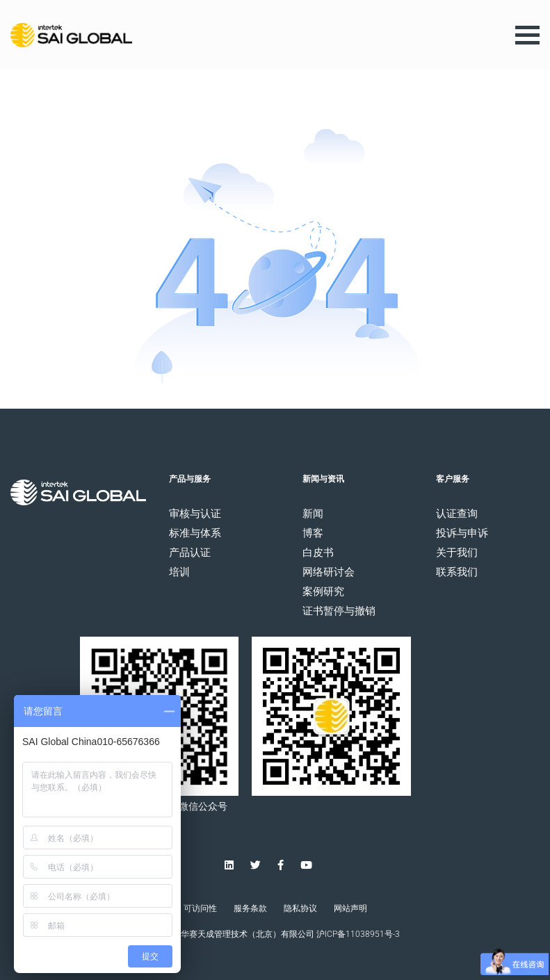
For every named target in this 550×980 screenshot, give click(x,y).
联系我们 (457, 572)
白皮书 (318, 553)
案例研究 (323, 592)
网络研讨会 (329, 572)
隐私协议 (300, 908)
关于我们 (457, 553)
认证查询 (457, 514)
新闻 (313, 514)
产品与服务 (190, 479)
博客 (313, 533)
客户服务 (453, 479)
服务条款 (250, 908)
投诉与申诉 (462, 533)
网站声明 (350, 908)
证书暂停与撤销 (339, 611)
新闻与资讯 (323, 479)
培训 (179, 572)
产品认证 (190, 553)
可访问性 (200, 908)
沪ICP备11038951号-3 (358, 934)
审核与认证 (195, 514)
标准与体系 (195, 533)
